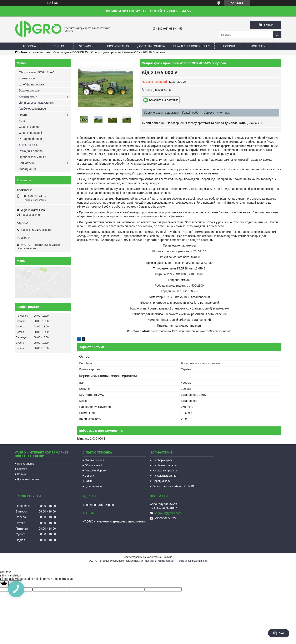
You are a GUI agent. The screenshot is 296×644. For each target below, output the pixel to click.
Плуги (23, 115)
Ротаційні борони (31, 139)
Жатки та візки (29, 145)
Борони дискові (29, 90)
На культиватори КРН (166, 476)
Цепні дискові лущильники (37, 103)
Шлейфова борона (32, 84)
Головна (30, 46)
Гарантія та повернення (192, 46)
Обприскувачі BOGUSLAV (71, 52)
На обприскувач (162, 460)
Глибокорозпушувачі (33, 109)
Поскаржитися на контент (160, 561)
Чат (279, 633)
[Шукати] (277, 35)
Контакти (259, 46)
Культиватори (28, 96)
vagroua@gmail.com (33, 210)
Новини (229, 46)
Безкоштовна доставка (164, 100)
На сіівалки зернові (164, 465)
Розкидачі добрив (31, 151)
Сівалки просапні (31, 133)
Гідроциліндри (161, 481)
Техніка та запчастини (36, 52)
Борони (89, 476)
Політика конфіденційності (192, 561)
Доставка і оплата (151, 46)
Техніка (59, 46)
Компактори (27, 78)
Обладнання (27, 169)
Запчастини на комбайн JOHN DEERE (176, 486)
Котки (23, 121)
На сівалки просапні (165, 470)
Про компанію (118, 46)
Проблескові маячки (33, 157)
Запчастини (88, 46)
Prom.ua (167, 557)
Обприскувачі (93, 465)
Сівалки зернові (30, 127)
